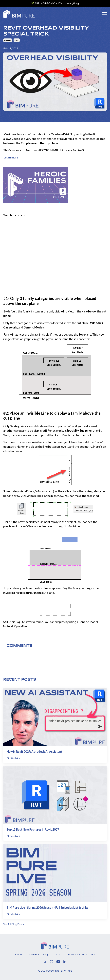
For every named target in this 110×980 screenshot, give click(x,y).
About (19, 955)
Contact (58, 955)
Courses (33, 955)
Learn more (11, 157)
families (8, 40)
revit (17, 40)
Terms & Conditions (81, 955)
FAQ (46, 955)
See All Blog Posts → (15, 924)
